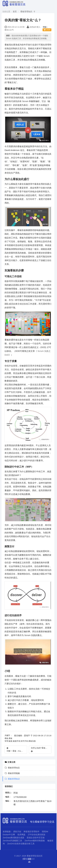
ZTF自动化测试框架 (37, 835)
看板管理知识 (26, 12)
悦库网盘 (21, 835)
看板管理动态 (12, 768)
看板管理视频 (12, 773)
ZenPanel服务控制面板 (35, 841)
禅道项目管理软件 (31, 832)
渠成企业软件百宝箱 (36, 838)
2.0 (29, 859)
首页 (15, 12)
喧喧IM (45, 832)
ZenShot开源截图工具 (12, 841)
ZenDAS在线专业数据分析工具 (21, 844)
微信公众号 (9, 30)
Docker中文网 (9, 835)
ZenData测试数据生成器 (13, 838)
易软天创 (17, 832)
